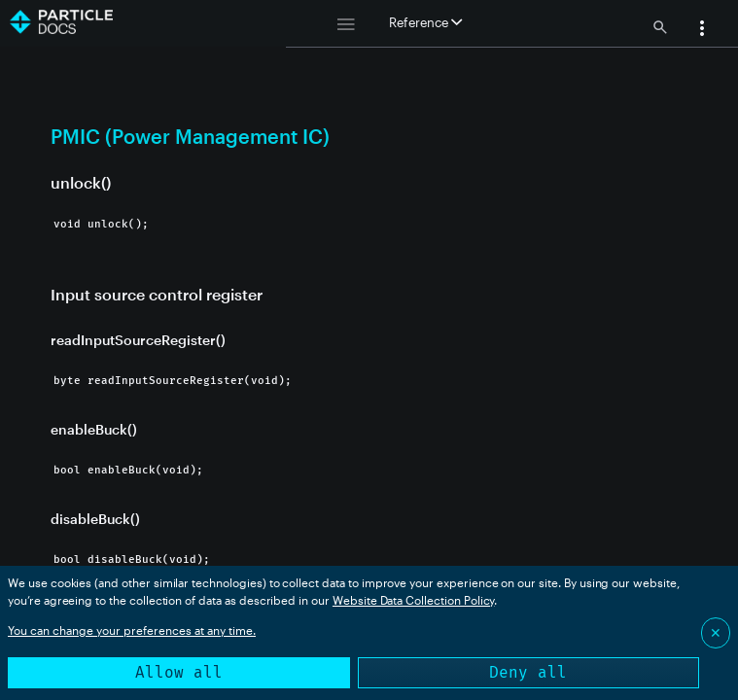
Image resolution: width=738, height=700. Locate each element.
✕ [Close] (716, 632)
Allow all (179, 672)
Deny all (528, 672)
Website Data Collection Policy (414, 600)
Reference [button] (425, 22)
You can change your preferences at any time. (132, 630)
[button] (702, 30)
